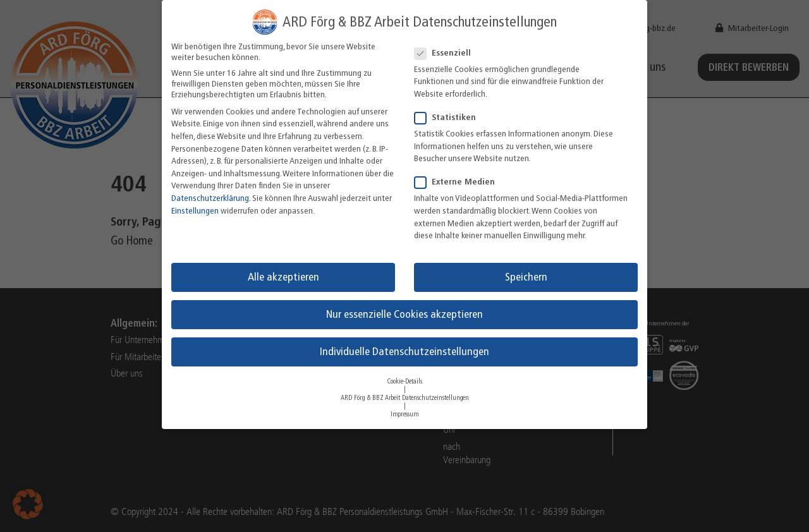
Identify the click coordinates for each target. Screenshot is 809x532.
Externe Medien (459, 182)
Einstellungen (195, 211)
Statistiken (449, 117)
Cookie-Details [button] (405, 381)
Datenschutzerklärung (210, 198)
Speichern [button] (526, 277)
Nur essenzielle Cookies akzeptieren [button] (404, 314)
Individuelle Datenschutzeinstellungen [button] (404, 351)
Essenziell (447, 53)
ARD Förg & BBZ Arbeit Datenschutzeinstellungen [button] (405, 398)
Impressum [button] (405, 414)
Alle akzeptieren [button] (283, 277)
